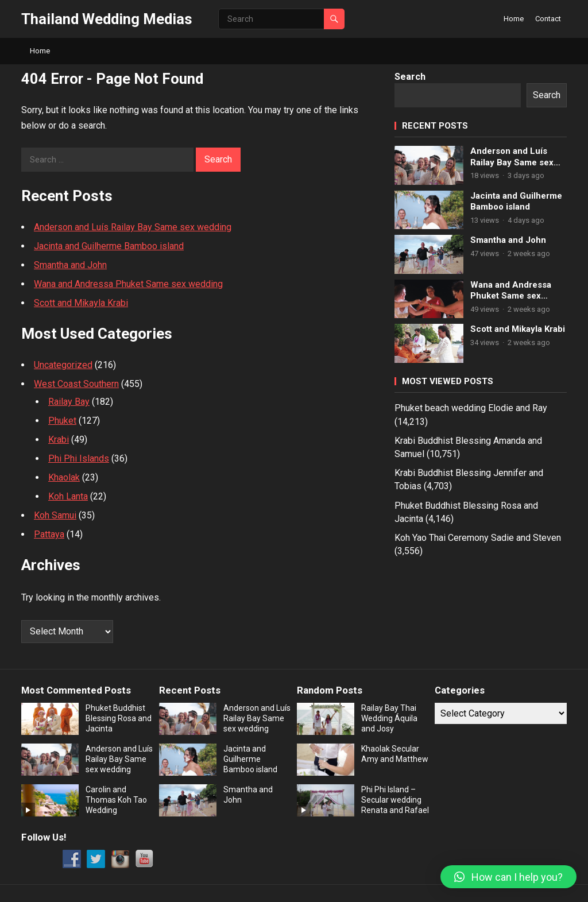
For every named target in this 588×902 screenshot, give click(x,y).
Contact (548, 19)
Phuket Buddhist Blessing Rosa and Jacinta (119, 718)
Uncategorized (63, 365)
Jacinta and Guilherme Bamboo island (109, 246)
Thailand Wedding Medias (107, 19)
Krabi (59, 440)
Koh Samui (55, 515)
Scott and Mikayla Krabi (81, 303)
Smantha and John (70, 265)
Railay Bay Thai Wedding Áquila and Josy (389, 718)
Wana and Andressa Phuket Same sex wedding (128, 284)
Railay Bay (69, 402)
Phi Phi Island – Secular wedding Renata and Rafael (395, 800)
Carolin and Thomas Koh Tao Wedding (116, 800)
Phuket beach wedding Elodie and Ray (471, 408)
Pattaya (49, 534)
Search (410, 77)
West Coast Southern (76, 384)
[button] (508, 877)
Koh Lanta (68, 496)
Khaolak (64, 477)
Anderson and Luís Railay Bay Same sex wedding (133, 227)
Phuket (62, 421)
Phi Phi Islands (79, 458)
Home (514, 19)
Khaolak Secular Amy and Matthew (395, 754)
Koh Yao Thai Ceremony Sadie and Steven (478, 538)
